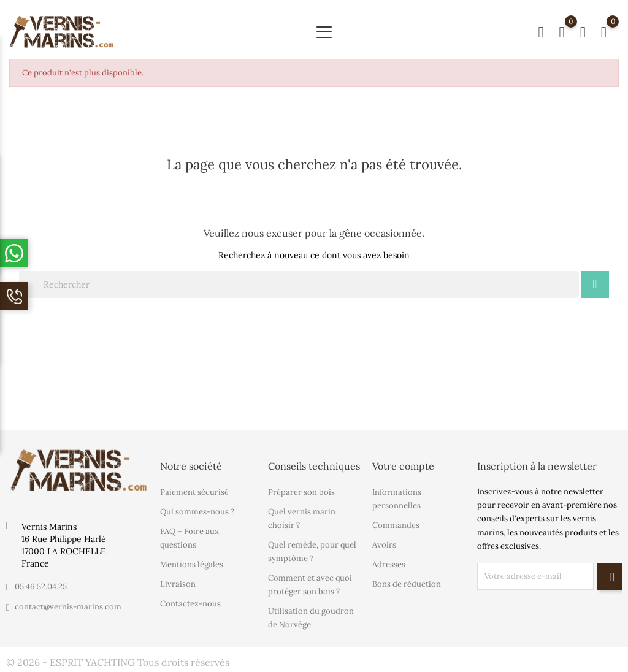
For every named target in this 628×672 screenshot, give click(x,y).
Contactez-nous (190, 604)
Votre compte (403, 466)
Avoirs (384, 545)
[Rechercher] (299, 284)
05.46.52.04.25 (41, 586)
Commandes (396, 525)
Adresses (389, 564)
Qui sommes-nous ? (197, 512)
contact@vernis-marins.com (68, 607)
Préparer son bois (301, 492)
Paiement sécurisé (194, 492)
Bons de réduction (407, 584)
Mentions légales (192, 564)
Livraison (178, 584)
